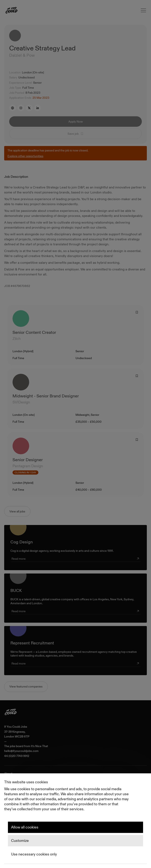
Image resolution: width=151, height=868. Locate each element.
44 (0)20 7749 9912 (17, 756)
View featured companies (26, 686)
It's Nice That (39, 746)
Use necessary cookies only (34, 854)
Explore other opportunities (25, 156)
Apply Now (76, 122)
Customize (20, 841)
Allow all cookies (25, 827)
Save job (76, 134)
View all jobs (17, 511)
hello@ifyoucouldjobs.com (21, 751)
